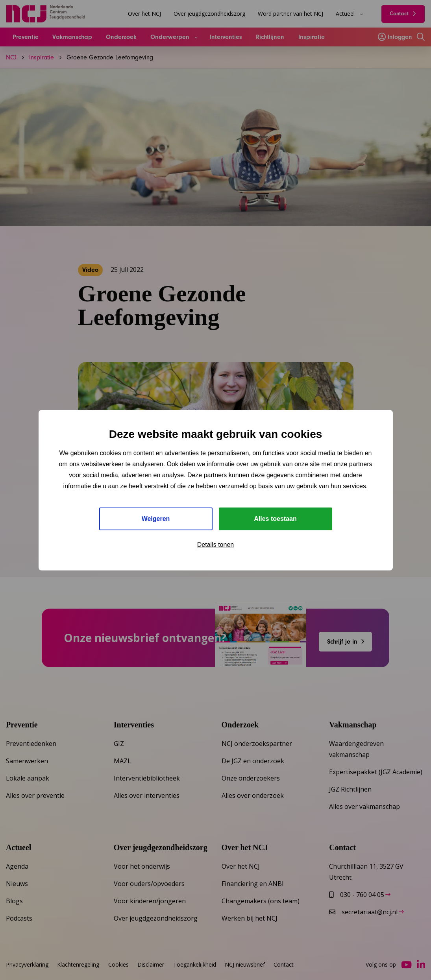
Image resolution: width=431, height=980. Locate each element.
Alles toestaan (275, 519)
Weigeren (156, 519)
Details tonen (215, 545)
